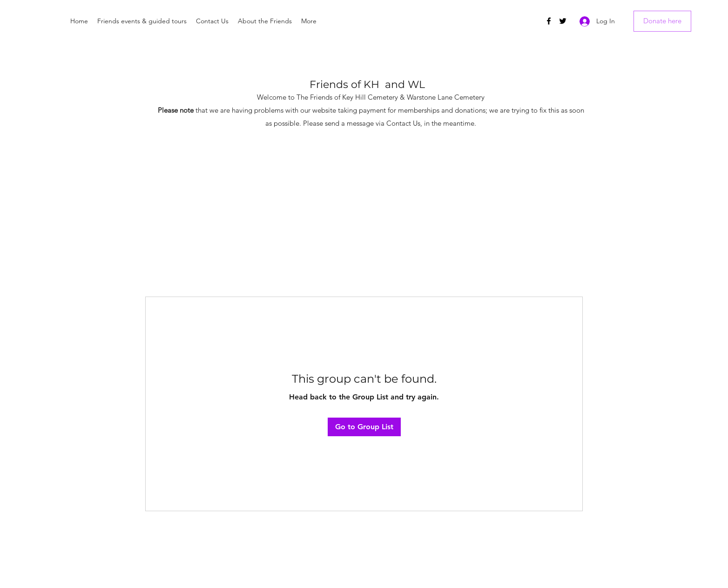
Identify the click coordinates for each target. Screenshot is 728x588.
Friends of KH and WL (367, 84)
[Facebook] (549, 21)
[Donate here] (662, 21)
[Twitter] (563, 21)
